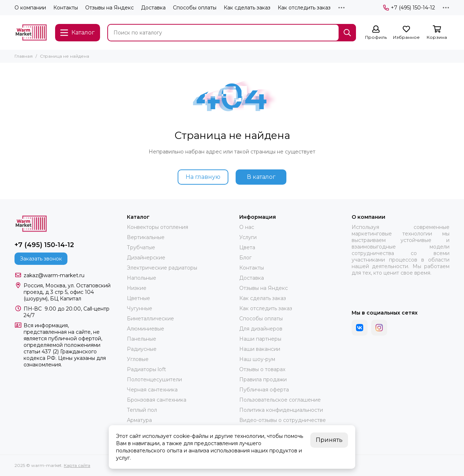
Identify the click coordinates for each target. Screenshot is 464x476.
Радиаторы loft (146, 369)
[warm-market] (31, 32)
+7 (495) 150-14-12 (409, 8)
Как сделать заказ (247, 8)
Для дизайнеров (261, 329)
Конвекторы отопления (158, 227)
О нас (247, 227)
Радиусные (142, 349)
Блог (245, 258)
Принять (329, 440)
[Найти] (347, 33)
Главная (24, 56)
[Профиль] (376, 33)
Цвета (247, 247)
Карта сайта (77, 465)
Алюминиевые (146, 329)
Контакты (66, 8)
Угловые (138, 359)
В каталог (261, 177)
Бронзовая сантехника (157, 400)
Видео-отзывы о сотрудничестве (283, 420)
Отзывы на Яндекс (109, 8)
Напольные (142, 278)
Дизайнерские (146, 258)
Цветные (138, 298)
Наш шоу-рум (257, 359)
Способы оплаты (195, 8)
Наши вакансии (260, 349)
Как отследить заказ (304, 8)
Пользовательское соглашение (280, 400)
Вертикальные (146, 237)
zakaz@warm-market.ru (54, 275)
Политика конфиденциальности (281, 410)
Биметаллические (150, 319)
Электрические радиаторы (162, 268)
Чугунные (140, 308)
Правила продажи (263, 379)
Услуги (248, 237)
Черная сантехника (152, 390)
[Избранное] (406, 33)
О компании (30, 8)
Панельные (142, 339)
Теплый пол (142, 410)
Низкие (137, 288)
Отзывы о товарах (262, 369)
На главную (203, 177)
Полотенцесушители (154, 379)
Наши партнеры (260, 339)
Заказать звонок (41, 259)
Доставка (153, 8)
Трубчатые (141, 247)
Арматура (139, 420)
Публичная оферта (264, 390)
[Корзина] (437, 33)
